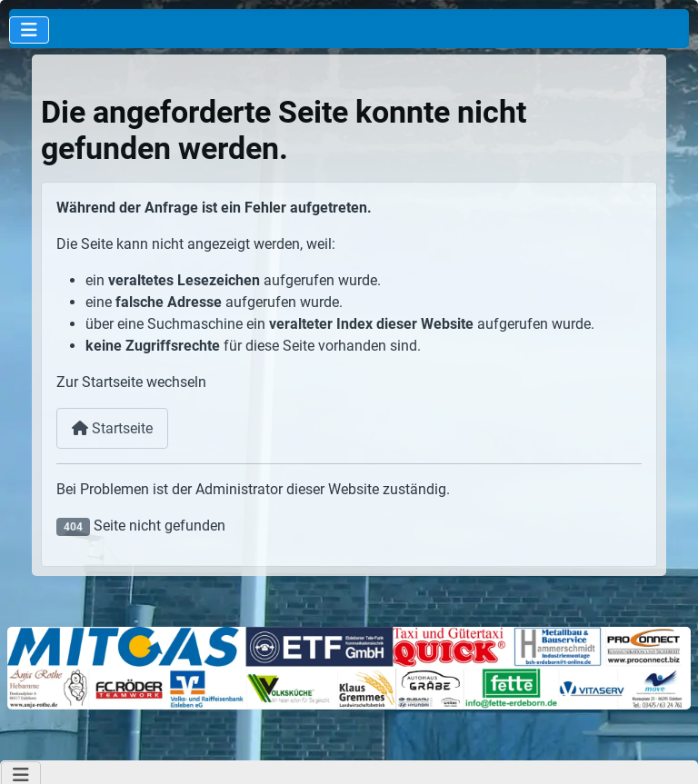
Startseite (112, 428)
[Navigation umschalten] (29, 30)
